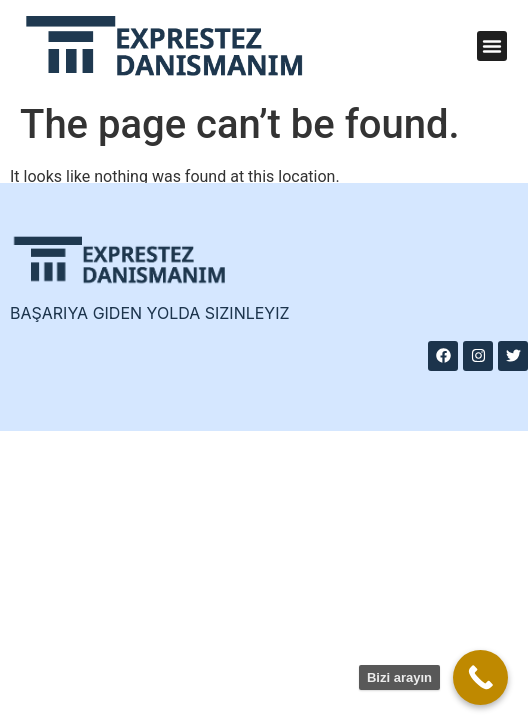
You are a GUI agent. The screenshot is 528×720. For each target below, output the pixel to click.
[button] (492, 46)
